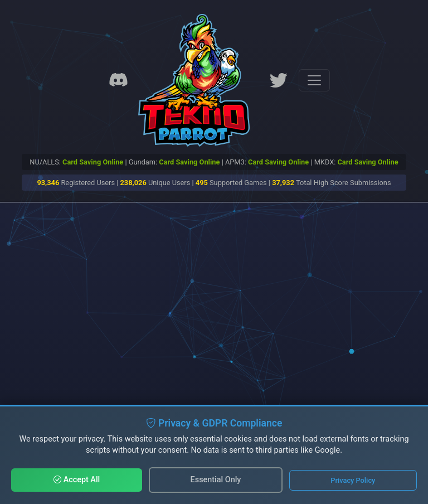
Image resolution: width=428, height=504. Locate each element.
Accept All (77, 480)
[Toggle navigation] (314, 80)
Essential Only (216, 480)
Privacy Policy (353, 480)
